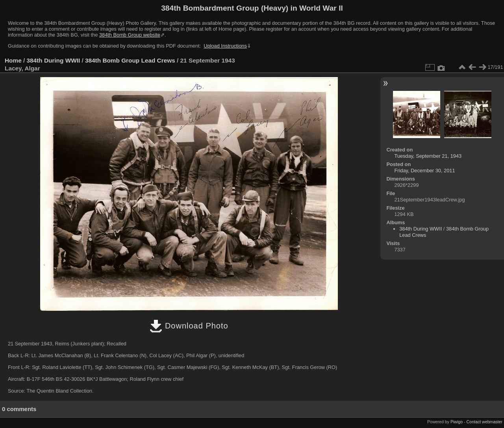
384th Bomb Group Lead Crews (130, 60)
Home (13, 60)
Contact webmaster (485, 422)
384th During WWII (54, 60)
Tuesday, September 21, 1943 (428, 156)
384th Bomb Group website (130, 35)
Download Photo (189, 326)
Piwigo (457, 422)
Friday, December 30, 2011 (424, 171)
